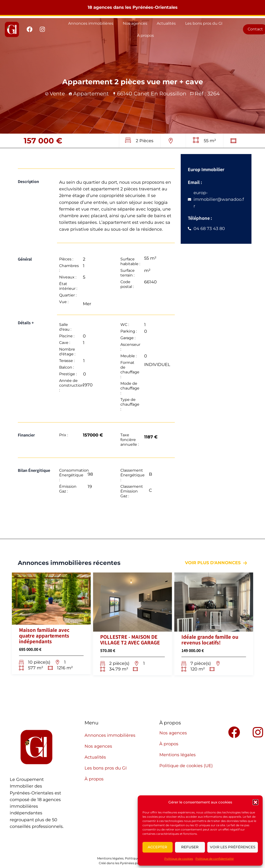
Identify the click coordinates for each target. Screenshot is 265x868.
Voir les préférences (233, 847)
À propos (145, 35)
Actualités (166, 23)
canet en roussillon (160, 94)
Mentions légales (177, 755)
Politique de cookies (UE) (186, 766)
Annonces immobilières (91, 23)
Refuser (190, 847)
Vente (57, 94)
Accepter (157, 847)
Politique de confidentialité (215, 859)
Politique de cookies (179, 859)
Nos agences (135, 23)
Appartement (91, 94)
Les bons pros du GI (204, 23)
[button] (256, 802)
